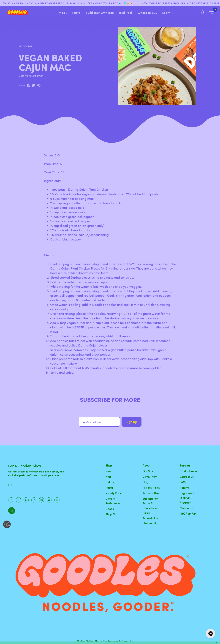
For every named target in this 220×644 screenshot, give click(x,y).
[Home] (15, 13)
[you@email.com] (99, 422)
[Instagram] (11, 500)
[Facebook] (18, 500)
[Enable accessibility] (7, 524)
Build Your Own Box (100, 13)
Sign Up (131, 422)
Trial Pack (126, 13)
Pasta (76, 13)
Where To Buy (147, 13)
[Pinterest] (26, 500)
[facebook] (29, 85)
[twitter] (33, 85)
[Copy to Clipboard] (39, 85)
